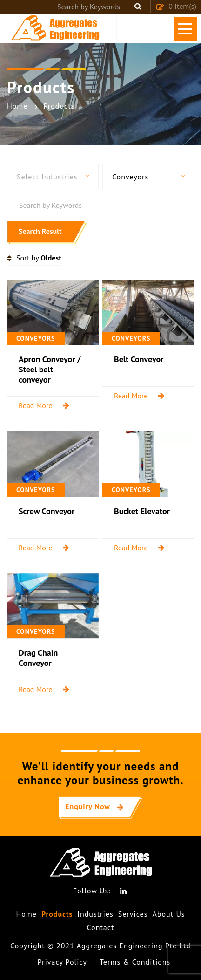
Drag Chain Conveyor (38, 658)
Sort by (39, 258)
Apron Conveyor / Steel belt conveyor (50, 369)
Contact (101, 928)
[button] (53, 177)
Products (57, 914)
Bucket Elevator (142, 511)
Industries (95, 914)
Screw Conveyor (47, 511)
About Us (168, 914)
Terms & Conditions (135, 962)
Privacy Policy (62, 962)
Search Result (40, 231)
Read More (36, 405)
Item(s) (176, 6)
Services (133, 914)
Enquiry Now (88, 806)
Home (26, 914)
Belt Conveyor (139, 359)
